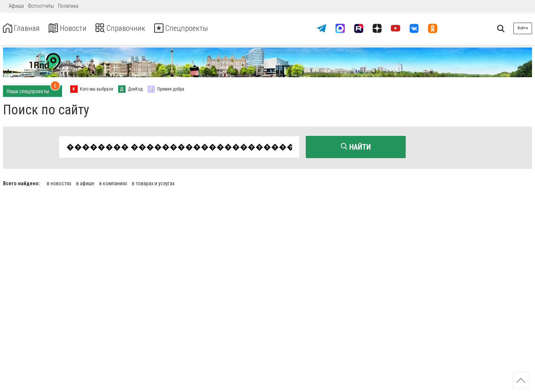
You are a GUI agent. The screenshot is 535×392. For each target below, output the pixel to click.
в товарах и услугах (153, 182)
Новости (74, 28)
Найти (356, 147)
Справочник (131, 28)
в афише (85, 182)
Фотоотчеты (41, 6)
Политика (68, 6)
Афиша (16, 6)
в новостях (59, 182)
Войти (523, 28)
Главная (23, 28)
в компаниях (113, 182)
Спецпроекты (198, 28)
